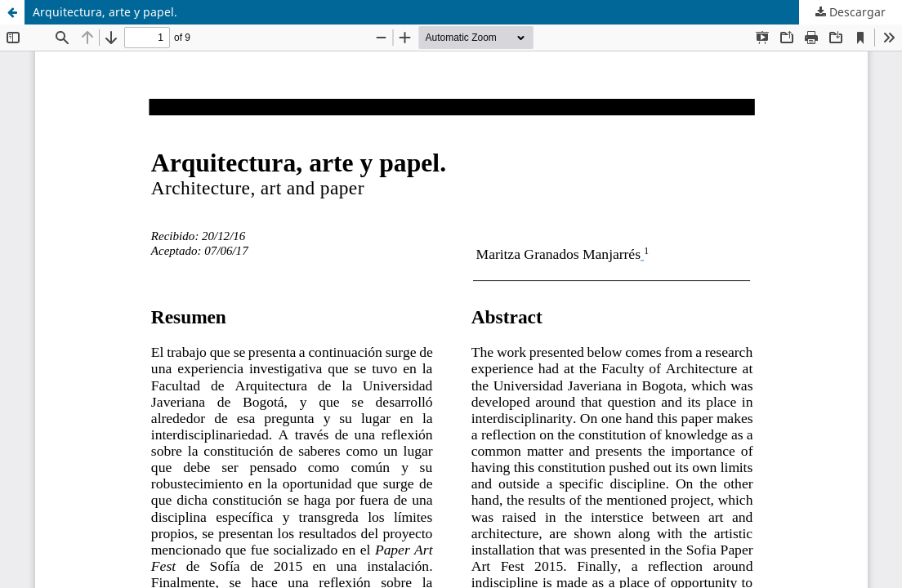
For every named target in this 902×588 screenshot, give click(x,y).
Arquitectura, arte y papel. (105, 12)
